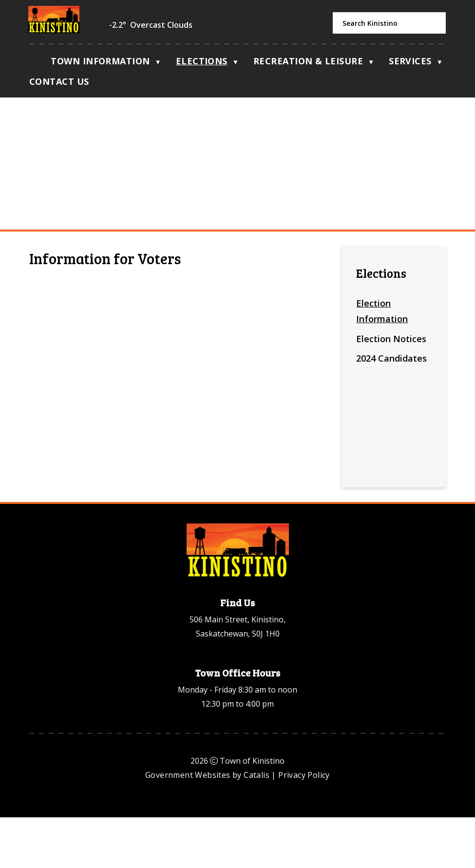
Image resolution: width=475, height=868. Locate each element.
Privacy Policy (304, 826)
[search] (389, 23)
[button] (433, 23)
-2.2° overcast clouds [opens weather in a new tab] (151, 25)
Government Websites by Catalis (207, 826)
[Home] (34, 63)
